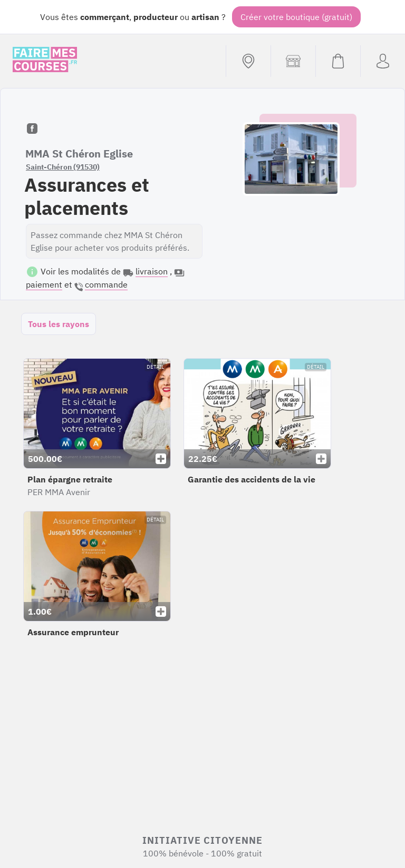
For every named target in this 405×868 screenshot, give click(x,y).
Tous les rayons (59, 324)
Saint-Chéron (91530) (63, 167)
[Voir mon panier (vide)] (338, 61)
